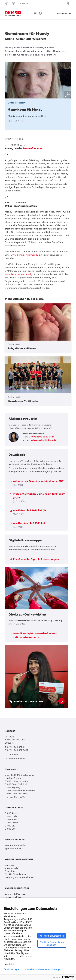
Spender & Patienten (16, 894)
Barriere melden (15, 758)
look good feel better (16, 797)
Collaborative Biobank (16, 794)
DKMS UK (10, 826)
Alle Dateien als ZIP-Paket (27, 525)
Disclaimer (10, 871)
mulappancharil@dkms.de (43, 440)
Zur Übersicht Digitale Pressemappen (34, 559)
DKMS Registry (13, 787)
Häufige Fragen (13, 778)
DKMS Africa (11, 813)
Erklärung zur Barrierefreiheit (20, 877)
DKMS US (10, 829)
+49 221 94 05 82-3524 (43, 437)
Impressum (10, 865)
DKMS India (11, 819)
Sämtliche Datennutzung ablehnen (52, 944)
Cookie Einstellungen (16, 874)
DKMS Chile (11, 816)
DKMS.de (23, 4)
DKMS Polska (11, 823)
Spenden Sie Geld (14, 848)
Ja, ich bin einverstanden (52, 936)
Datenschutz (12, 868)
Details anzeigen (12, 969)
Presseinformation (33, 148)
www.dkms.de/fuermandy (24, 255)
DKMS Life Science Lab (17, 781)
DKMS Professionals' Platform (20, 791)
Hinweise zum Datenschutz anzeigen (43, 969)
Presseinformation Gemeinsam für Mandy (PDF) (37, 498)
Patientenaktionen (14, 897)
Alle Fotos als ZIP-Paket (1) (28, 512)
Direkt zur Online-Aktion (36, 604)
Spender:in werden (36, 676)
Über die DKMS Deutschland (19, 775)
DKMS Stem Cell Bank (16, 784)
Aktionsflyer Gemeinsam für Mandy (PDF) (37, 483)
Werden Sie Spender (15, 845)
